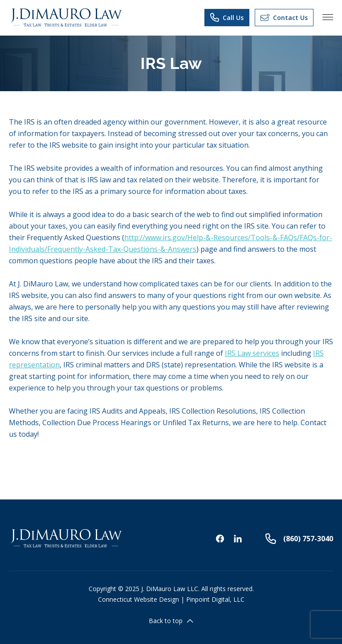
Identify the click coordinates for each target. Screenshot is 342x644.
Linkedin (238, 539)
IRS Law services (252, 353)
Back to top (171, 621)
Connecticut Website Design (138, 599)
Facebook (220, 539)
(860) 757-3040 (299, 539)
